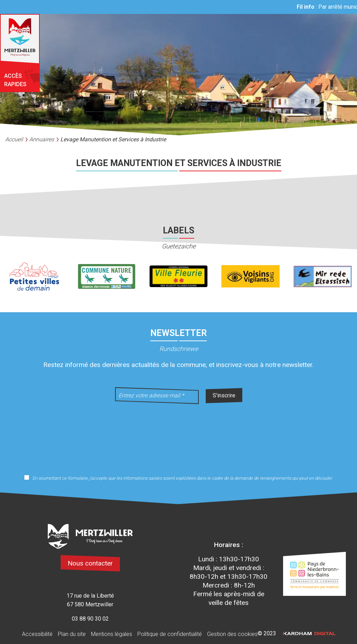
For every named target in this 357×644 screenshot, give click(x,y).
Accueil (14, 139)
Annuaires (42, 139)
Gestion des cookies (232, 634)
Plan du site (72, 634)
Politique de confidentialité (170, 634)
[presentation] (178, 435)
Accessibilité (37, 634)
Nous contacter (90, 563)
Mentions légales (112, 634)
